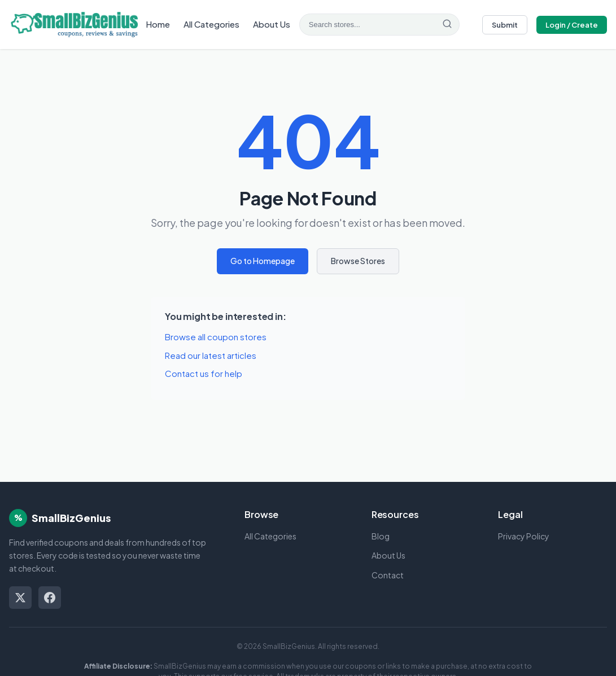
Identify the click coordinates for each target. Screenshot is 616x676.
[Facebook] (50, 598)
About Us (272, 24)
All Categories (211, 24)
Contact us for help (204, 373)
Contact (388, 575)
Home (158, 24)
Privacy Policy (524, 536)
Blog (381, 536)
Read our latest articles (211, 355)
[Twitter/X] (20, 598)
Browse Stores (358, 261)
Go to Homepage (263, 261)
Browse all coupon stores (216, 337)
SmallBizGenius (71, 518)
